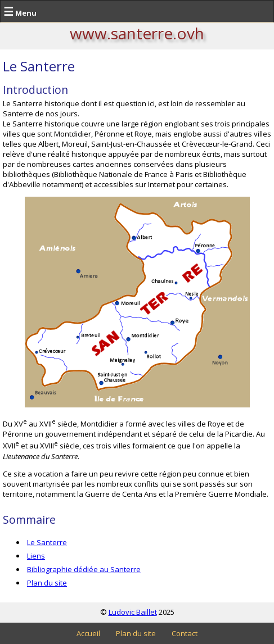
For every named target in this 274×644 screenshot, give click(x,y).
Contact (185, 633)
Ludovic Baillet (133, 612)
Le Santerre (47, 542)
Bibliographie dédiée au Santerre (84, 569)
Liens (36, 556)
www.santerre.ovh (137, 33)
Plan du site (47, 583)
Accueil (88, 633)
